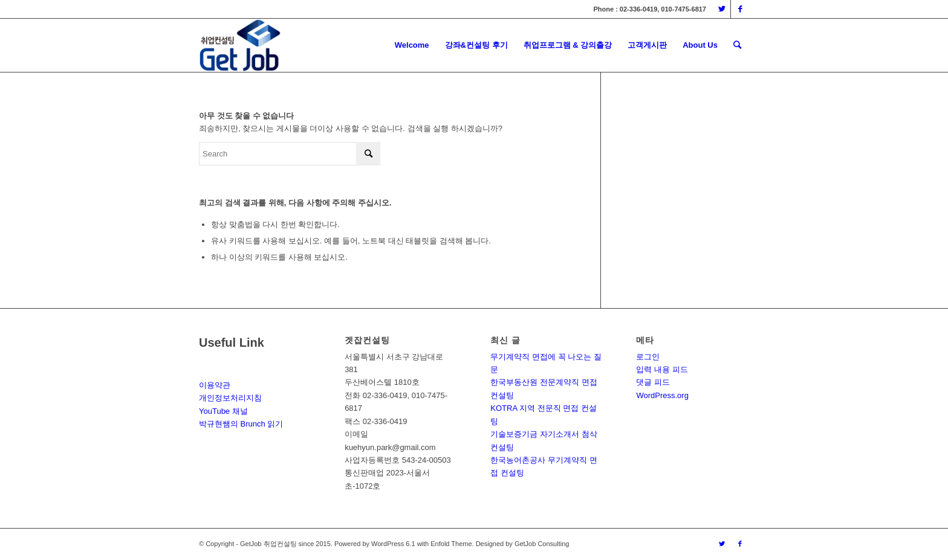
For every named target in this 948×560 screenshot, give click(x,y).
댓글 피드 (653, 382)
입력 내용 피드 (662, 369)
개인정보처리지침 (230, 398)
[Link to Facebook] (740, 9)
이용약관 (215, 385)
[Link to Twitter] (722, 9)
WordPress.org (662, 395)
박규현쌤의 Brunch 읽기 (241, 424)
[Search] (737, 45)
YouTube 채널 (223, 411)
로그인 (648, 357)
